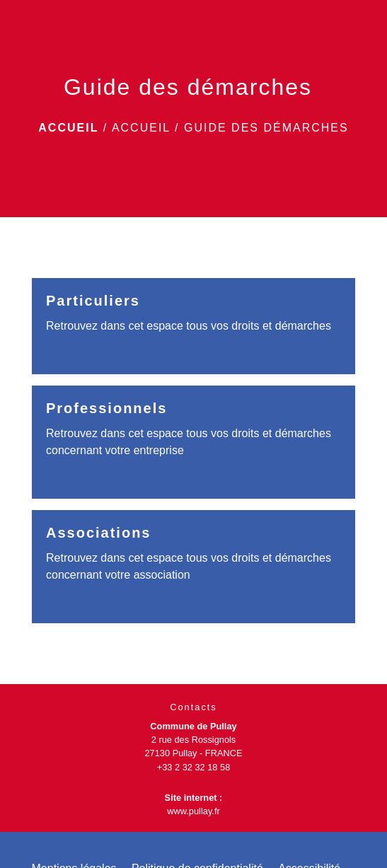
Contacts (193, 707)
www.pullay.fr (193, 811)
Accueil (68, 128)
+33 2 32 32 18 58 (194, 767)
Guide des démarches (266, 128)
